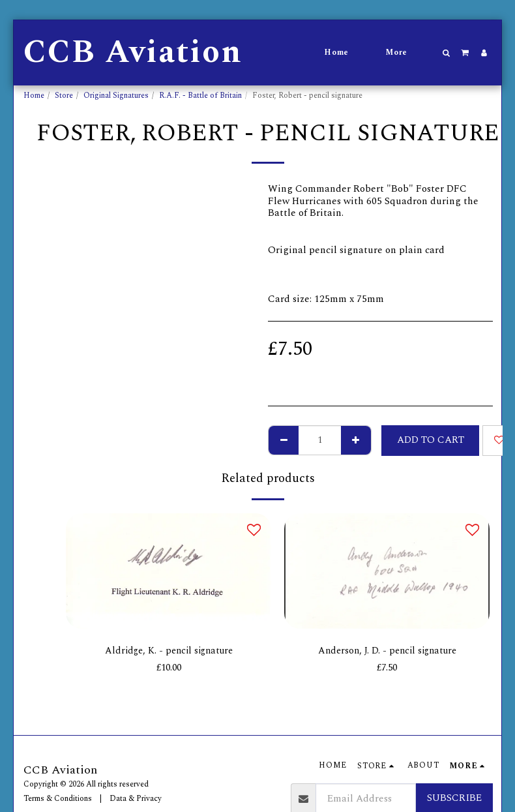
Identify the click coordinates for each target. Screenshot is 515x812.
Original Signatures (116, 96)
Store (64, 96)
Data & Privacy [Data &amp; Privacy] (136, 799)
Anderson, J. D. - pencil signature (387, 652)
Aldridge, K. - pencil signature (169, 652)
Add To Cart (431, 440)
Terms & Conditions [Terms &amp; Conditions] (58, 799)
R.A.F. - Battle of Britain (200, 96)
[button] (447, 53)
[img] (169, 571)
